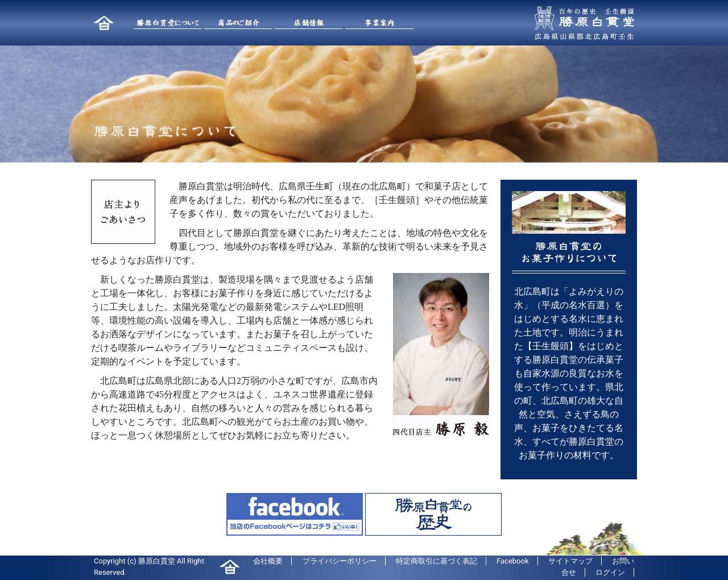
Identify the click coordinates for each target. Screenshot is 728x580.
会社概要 (268, 561)
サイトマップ (570, 561)
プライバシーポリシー (340, 561)
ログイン (610, 572)
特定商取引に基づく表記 (437, 561)
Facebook (512, 561)
